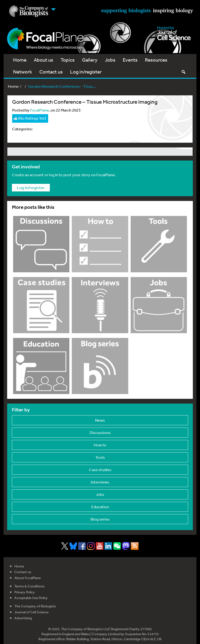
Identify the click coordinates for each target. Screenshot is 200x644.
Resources (156, 60)
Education (100, 507)
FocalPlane (40, 110)
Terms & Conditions (29, 586)
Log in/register (86, 72)
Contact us (51, 72)
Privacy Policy (25, 592)
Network (23, 72)
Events (130, 60)
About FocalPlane (28, 578)
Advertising (23, 618)
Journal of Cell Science (31, 612)
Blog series (100, 519)
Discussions (100, 432)
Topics (68, 60)
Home (20, 60)
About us (44, 60)
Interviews (100, 482)
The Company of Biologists (35, 606)
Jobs (110, 60)
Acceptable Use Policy (31, 598)
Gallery (90, 60)
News (100, 420)
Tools (100, 457)
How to (100, 445)
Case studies (100, 470)
